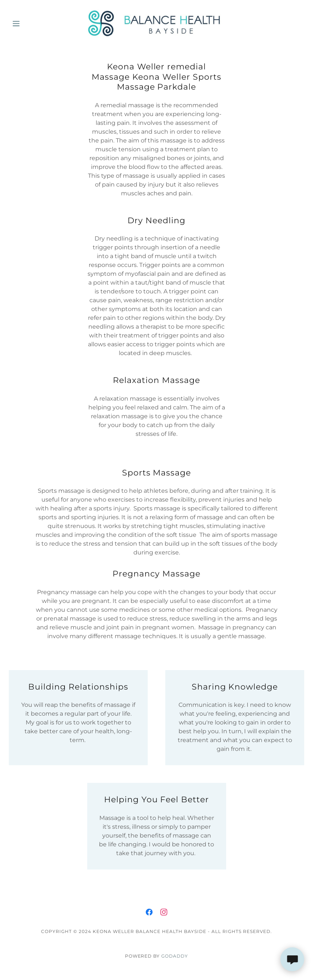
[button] (31, 23)
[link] (156, 23)
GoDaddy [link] (175, 956)
